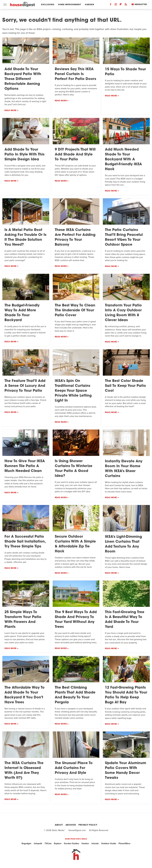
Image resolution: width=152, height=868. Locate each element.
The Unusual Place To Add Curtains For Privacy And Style (74, 768)
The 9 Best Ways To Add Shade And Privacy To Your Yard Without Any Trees (76, 620)
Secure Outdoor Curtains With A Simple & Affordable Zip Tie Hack (75, 544)
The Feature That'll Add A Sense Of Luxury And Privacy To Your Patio (25, 386)
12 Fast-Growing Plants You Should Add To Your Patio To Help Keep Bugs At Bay (126, 695)
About (59, 825)
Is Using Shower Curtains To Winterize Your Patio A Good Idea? (74, 469)
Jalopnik (38, 843)
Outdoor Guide (109, 843)
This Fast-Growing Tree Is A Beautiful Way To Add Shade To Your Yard (125, 620)
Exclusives (48, 4)
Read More (11, 110)
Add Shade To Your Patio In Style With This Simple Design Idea (24, 155)
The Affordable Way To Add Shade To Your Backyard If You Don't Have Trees (25, 695)
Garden (89, 4)
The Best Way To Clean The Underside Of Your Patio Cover (75, 310)
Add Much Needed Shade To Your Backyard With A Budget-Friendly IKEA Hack (123, 159)
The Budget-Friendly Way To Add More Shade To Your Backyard (22, 313)
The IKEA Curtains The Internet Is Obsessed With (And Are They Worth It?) (24, 771)
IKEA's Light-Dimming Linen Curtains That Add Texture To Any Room (123, 544)
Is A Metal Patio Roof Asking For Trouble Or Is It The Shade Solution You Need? (25, 237)
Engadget (26, 843)
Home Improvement (70, 4)
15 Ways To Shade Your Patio (125, 72)
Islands (95, 843)
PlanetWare (124, 843)
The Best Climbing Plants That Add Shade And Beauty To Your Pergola (75, 695)
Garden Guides (72, 843)
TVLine (48, 843)
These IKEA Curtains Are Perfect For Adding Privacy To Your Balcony (75, 237)
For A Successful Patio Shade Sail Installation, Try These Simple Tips (25, 542)
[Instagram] (116, 5)
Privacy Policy (88, 825)
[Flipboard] (121, 5)
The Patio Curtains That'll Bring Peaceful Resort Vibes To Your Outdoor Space (124, 237)
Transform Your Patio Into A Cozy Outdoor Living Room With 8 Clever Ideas (123, 313)
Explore (58, 843)
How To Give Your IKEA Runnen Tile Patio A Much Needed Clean (25, 466)
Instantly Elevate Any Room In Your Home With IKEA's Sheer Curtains (124, 469)
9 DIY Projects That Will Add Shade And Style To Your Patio (75, 155)
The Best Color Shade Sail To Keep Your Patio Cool (125, 386)
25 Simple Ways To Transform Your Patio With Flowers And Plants (23, 620)
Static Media (58, 830)
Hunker (85, 843)
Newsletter (139, 4)
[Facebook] (111, 5)
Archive (71, 825)
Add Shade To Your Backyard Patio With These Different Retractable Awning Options (23, 79)
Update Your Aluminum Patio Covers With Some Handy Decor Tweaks (126, 771)
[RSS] (126, 5)
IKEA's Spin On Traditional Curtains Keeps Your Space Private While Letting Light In (73, 391)
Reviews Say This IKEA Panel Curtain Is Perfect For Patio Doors (75, 74)
